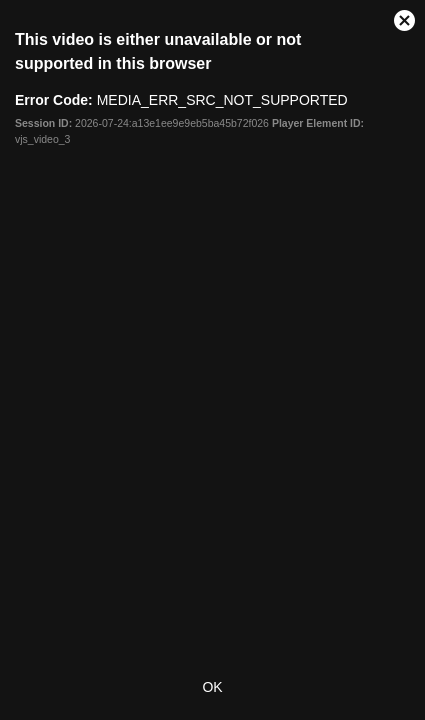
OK (212, 687)
